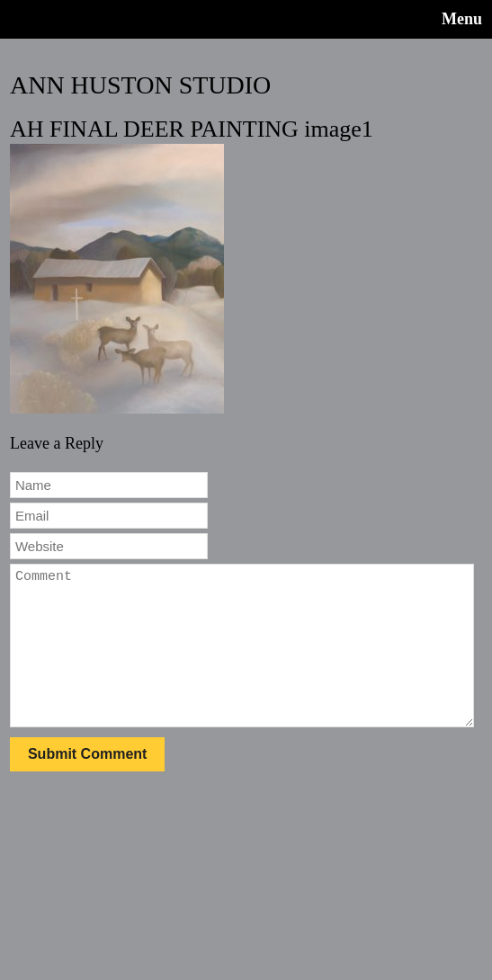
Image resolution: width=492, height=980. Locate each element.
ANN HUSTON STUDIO (140, 85)
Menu (462, 19)
